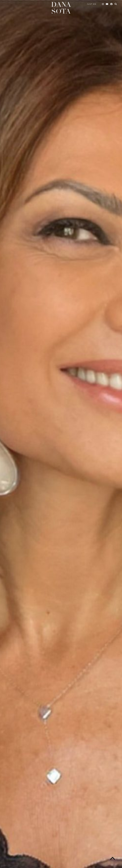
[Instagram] (103, 4)
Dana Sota (61, 8)
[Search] (116, 4)
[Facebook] (112, 4)
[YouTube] (107, 4)
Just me (92, 4)
